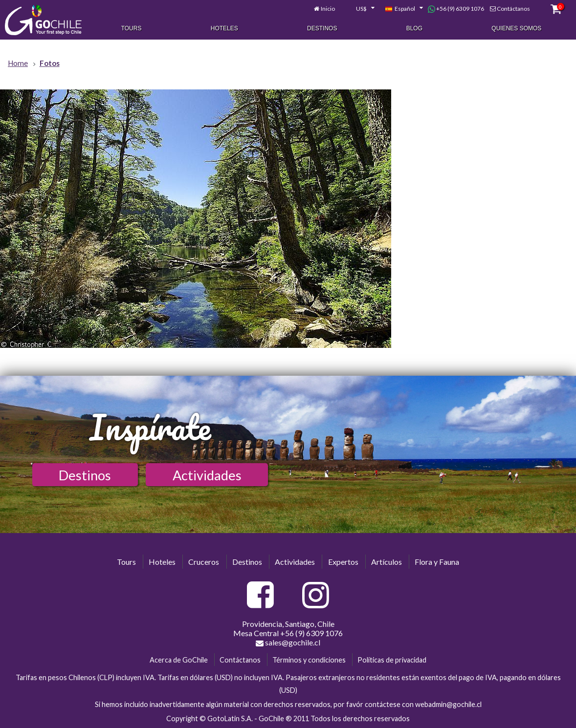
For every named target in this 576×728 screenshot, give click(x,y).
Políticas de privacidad (392, 660)
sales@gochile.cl (288, 642)
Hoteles (224, 28)
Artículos (387, 562)
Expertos (343, 562)
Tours (132, 28)
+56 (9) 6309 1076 (456, 9)
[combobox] (360, 9)
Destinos (322, 28)
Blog (414, 28)
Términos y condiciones (309, 660)
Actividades (207, 475)
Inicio (328, 9)
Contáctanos (513, 9)
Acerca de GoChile (179, 660)
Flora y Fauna (437, 562)
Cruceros (204, 562)
